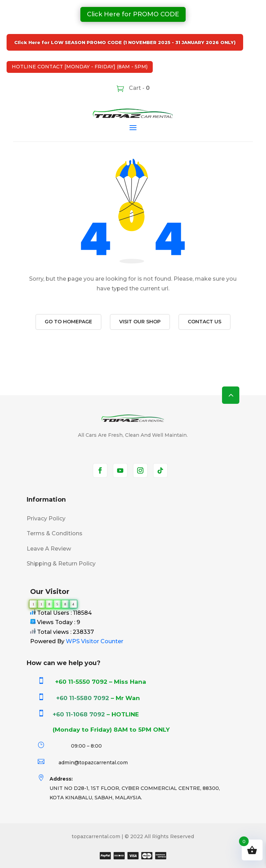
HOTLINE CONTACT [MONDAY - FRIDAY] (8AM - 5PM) (80, 67)
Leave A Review (49, 549)
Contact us (205, 322)
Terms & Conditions (55, 533)
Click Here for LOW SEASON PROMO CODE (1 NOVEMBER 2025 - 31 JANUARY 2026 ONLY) (125, 42)
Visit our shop (140, 322)
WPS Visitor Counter (95, 641)
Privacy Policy (46, 518)
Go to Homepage (68, 322)
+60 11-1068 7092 (79, 714)
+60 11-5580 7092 (83, 698)
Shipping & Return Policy (61, 564)
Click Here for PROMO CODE (133, 14)
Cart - (139, 88)
